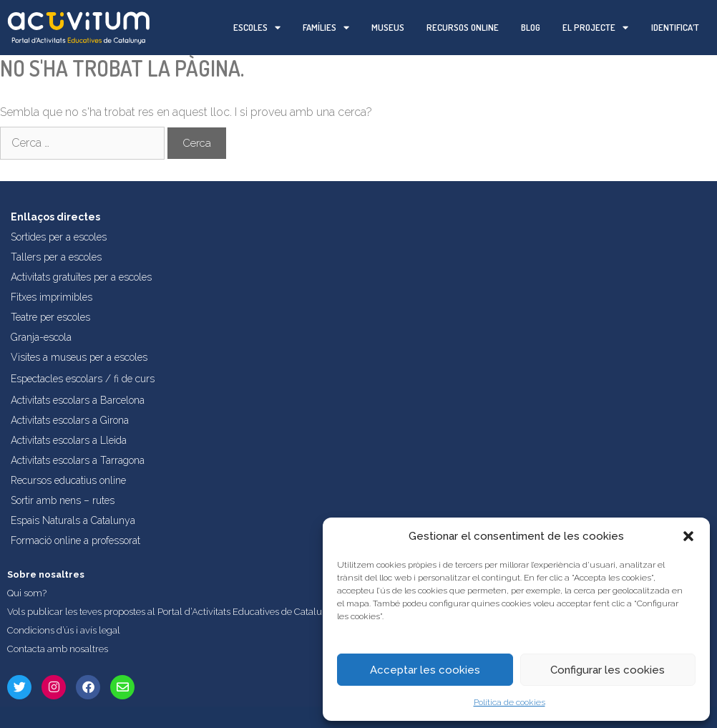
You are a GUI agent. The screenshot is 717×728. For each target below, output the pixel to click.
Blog (531, 27)
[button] (688, 536)
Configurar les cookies (608, 670)
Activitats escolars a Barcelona (78, 400)
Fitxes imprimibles (52, 297)
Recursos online (463, 27)
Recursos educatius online (68, 480)
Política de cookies (509, 702)
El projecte (595, 28)
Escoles (257, 28)
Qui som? (27, 593)
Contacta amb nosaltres (58, 649)
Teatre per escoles (50, 317)
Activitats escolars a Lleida (69, 440)
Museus (388, 27)
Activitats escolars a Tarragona (78, 460)
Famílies (326, 28)
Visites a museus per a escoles (79, 357)
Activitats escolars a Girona (70, 420)
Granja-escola (41, 337)
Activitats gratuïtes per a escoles (81, 277)
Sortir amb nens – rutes (63, 500)
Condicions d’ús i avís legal (64, 630)
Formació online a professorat (75, 540)
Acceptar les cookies (425, 670)
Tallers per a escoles (56, 257)
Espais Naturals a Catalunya (73, 520)
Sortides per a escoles (59, 237)
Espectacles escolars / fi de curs (83, 379)
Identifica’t (675, 27)
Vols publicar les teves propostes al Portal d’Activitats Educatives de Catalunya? (175, 612)
